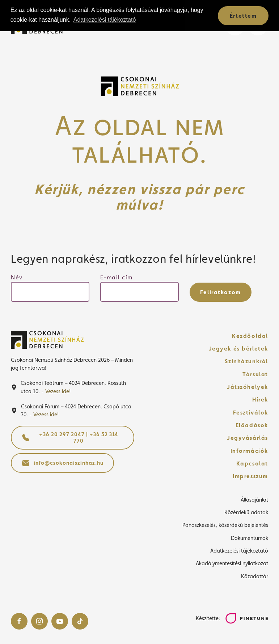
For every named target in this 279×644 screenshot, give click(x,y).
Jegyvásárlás (248, 438)
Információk (249, 451)
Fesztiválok (251, 413)
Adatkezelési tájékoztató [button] (105, 20)
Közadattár (255, 576)
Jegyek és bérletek (239, 349)
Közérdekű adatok (246, 512)
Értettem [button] (243, 16)
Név (17, 277)
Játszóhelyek (248, 387)
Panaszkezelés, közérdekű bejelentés (225, 525)
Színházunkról (246, 361)
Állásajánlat (254, 500)
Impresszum (250, 476)
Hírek (260, 400)
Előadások (252, 425)
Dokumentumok (250, 538)
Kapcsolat (252, 463)
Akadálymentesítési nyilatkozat (232, 563)
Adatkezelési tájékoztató (239, 551)
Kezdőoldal (250, 336)
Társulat (255, 374)
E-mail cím (117, 277)
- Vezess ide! (56, 391)
